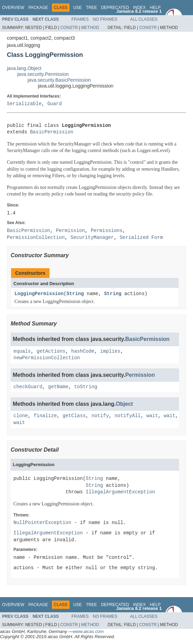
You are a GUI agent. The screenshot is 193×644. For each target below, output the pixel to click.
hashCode (83, 351)
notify (100, 416)
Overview (13, 8)
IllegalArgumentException (120, 492)
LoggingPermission (39, 294)
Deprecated (115, 8)
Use (78, 8)
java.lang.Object (24, 68)
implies (110, 351)
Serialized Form (141, 238)
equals (22, 351)
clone (21, 416)
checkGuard (28, 387)
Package (38, 8)
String (75, 294)
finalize (45, 416)
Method (90, 28)
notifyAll (128, 416)
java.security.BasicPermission (59, 80)
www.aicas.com (88, 631)
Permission (140, 375)
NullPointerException (42, 523)
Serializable (24, 104)
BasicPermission (52, 132)
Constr (69, 28)
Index (140, 8)
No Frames (105, 19)
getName (58, 387)
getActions (51, 351)
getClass (74, 416)
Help (155, 8)
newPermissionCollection (47, 358)
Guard (55, 104)
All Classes (144, 19)
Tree (92, 8)
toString (85, 387)
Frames (80, 19)
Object (125, 404)
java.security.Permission (43, 74)
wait (152, 416)
